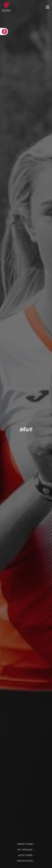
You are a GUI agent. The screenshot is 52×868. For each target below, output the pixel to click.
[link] (4, 31)
